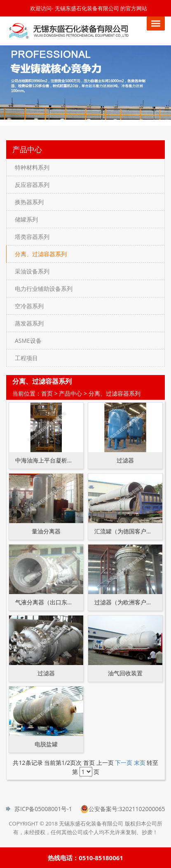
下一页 (124, 763)
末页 (140, 763)
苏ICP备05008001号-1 (43, 809)
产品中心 (70, 393)
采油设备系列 (32, 271)
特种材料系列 (32, 167)
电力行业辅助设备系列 (44, 289)
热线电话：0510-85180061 (85, 858)
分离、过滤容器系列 (41, 254)
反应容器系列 (32, 185)
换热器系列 (29, 202)
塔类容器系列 (32, 237)
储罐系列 (26, 219)
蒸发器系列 (29, 323)
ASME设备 (28, 341)
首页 (47, 393)
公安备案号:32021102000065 (127, 809)
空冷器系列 (29, 306)
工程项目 (26, 358)
